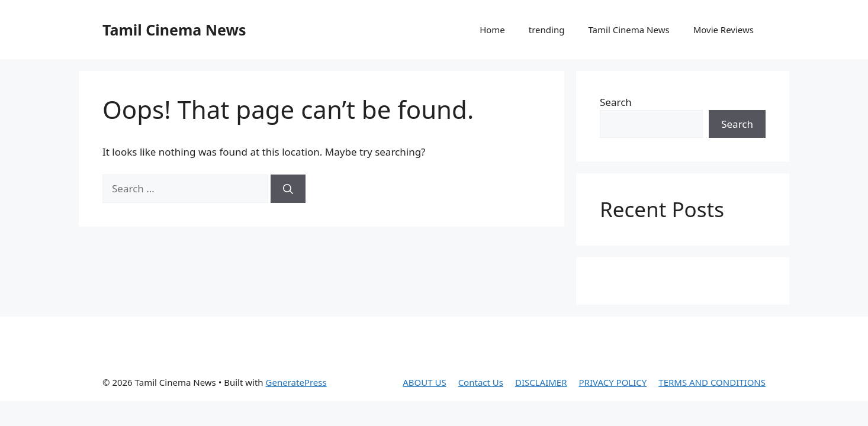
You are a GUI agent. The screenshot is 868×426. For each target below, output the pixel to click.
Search (616, 102)
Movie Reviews (724, 30)
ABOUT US (424, 382)
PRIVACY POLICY (613, 382)
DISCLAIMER (541, 382)
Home (492, 30)
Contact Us (481, 382)
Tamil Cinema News (174, 30)
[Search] (288, 189)
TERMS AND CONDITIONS (712, 382)
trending (547, 30)
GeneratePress (296, 382)
